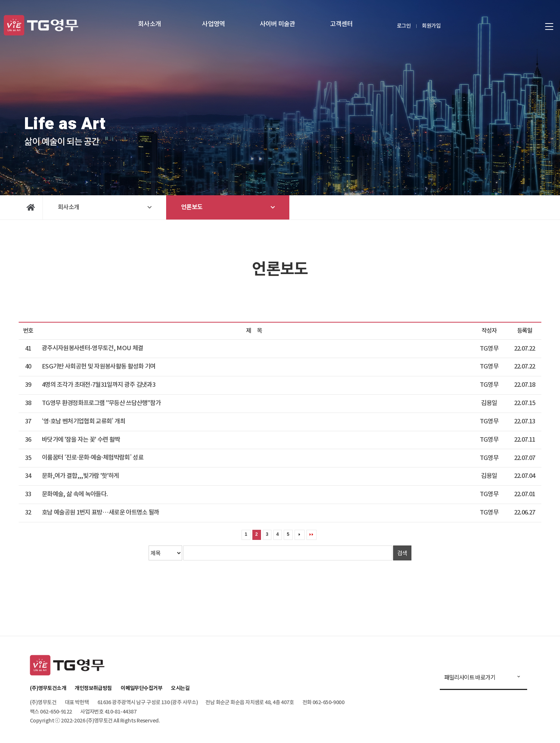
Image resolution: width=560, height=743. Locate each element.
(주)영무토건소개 (48, 688)
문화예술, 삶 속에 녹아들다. (75, 494)
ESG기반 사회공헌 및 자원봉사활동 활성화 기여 (99, 367)
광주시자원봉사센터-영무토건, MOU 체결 (92, 348)
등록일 (525, 331)
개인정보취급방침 (93, 688)
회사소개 (150, 24)
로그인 (404, 26)
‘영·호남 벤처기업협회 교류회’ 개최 (84, 422)
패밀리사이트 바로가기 (470, 677)
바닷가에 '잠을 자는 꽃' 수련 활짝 (81, 440)
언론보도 (192, 207)
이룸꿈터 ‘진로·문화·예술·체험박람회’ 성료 (93, 458)
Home (31, 207)
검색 (402, 553)
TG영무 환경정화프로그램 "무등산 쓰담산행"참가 (101, 403)
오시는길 (180, 688)
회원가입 (431, 26)
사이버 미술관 (278, 24)
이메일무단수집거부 (141, 688)
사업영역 (213, 24)
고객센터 (341, 24)
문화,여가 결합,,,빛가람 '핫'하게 (80, 476)
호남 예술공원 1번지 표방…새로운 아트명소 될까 (101, 513)
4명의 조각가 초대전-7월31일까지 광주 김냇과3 (99, 385)
